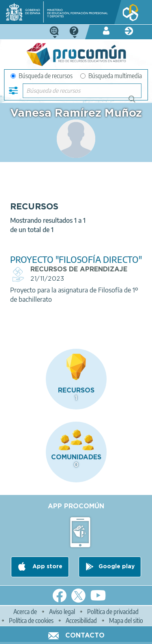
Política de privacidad (113, 612)
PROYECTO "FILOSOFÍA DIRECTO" (76, 259)
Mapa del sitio (126, 621)
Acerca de (25, 612)
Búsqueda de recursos (42, 76)
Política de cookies (31, 621)
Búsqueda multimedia (111, 76)
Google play (117, 567)
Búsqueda (136, 102)
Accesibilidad (81, 621)
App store (47, 567)
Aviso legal (62, 612)
